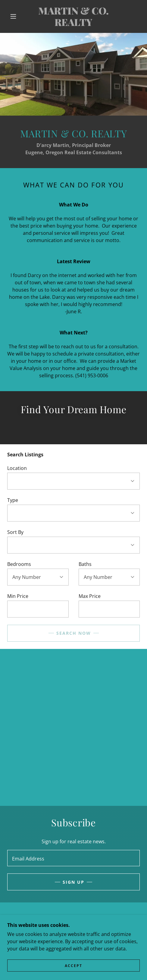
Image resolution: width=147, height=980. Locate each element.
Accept (73, 966)
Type (13, 500)
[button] (14, 16)
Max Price (90, 596)
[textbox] (38, 609)
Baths (85, 564)
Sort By (15, 532)
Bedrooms (19, 564)
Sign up (73, 882)
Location (17, 468)
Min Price (18, 596)
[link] (73, 16)
